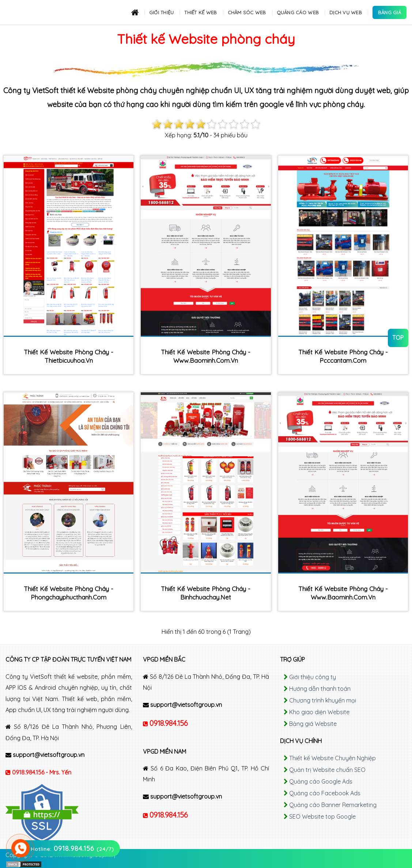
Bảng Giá (390, 12)
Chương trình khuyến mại (323, 700)
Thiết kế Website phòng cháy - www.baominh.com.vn (206, 356)
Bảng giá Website (313, 724)
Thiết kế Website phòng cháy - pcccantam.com (343, 356)
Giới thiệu (162, 12)
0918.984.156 (169, 723)
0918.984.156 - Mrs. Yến (42, 772)
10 (256, 124)
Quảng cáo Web (298, 12)
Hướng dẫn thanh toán (320, 689)
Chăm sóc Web (247, 12)
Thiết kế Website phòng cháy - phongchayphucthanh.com (69, 593)
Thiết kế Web (201, 12)
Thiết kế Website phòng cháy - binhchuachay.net (206, 593)
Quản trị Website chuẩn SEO (327, 770)
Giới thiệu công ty (313, 677)
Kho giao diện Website (319, 712)
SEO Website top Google (322, 816)
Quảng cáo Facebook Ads (325, 793)
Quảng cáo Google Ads (321, 781)
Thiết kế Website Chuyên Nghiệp (332, 758)
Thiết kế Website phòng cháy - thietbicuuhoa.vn (69, 356)
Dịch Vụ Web (346, 12)
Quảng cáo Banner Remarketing (333, 805)
